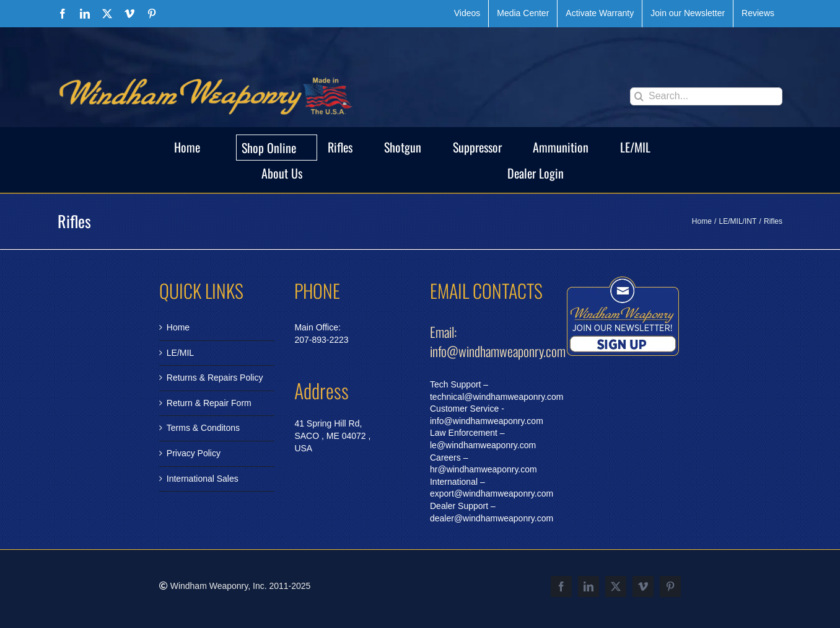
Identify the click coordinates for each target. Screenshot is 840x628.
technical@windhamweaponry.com (497, 397)
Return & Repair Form (209, 403)
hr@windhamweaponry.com (483, 469)
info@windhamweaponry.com (487, 421)
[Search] (639, 96)
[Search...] (706, 96)
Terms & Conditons (203, 428)
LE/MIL (180, 353)
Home (178, 327)
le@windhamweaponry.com (483, 445)
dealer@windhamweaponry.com (492, 518)
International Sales (203, 479)
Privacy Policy (194, 453)
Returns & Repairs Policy (215, 378)
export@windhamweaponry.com (492, 493)
